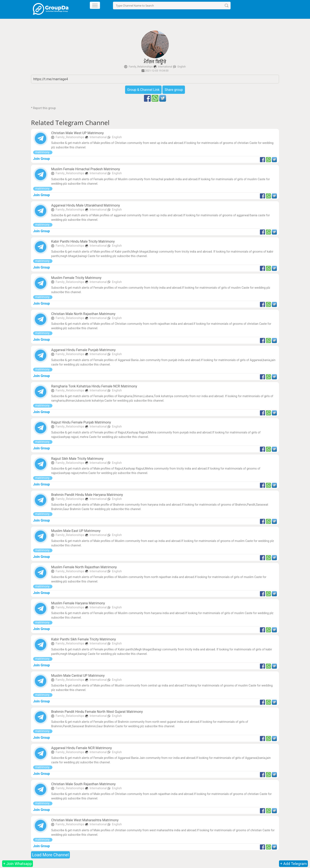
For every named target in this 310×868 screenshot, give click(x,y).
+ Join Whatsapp (18, 864)
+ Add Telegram (293, 864)
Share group (174, 90)
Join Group (42, 159)
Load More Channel (50, 855)
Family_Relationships (141, 67)
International (165, 67)
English (182, 67)
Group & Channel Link (143, 90)
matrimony (43, 152)
